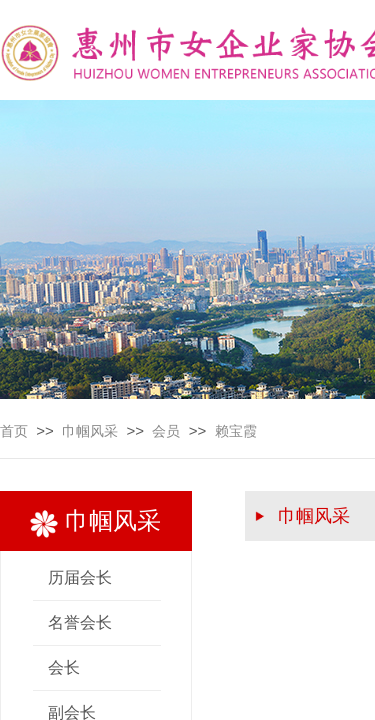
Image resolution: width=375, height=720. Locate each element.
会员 (166, 431)
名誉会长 (80, 622)
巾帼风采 (90, 431)
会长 (64, 667)
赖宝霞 (236, 431)
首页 (14, 431)
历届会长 (80, 577)
